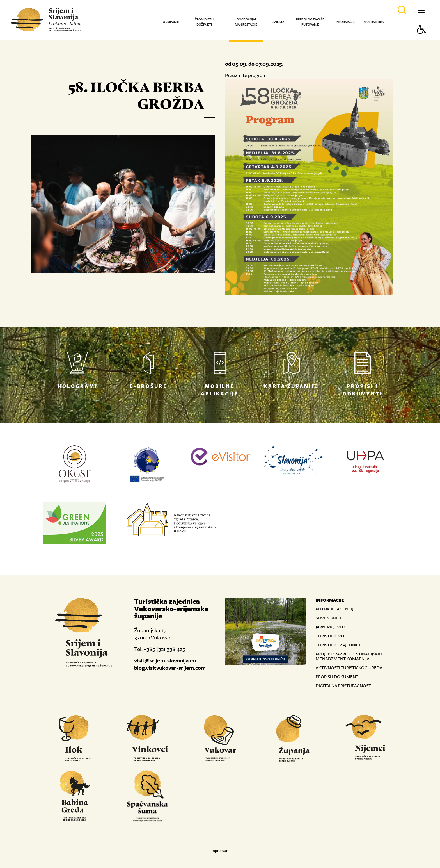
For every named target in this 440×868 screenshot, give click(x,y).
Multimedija (374, 22)
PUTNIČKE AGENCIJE (336, 609)
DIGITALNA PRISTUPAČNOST (343, 686)
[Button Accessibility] (421, 39)
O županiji (171, 22)
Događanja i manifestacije (246, 22)
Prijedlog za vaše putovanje (310, 22)
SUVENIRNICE (329, 618)
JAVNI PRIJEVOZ (331, 627)
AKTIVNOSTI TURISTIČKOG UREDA (349, 668)
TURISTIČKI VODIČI (334, 636)
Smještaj (278, 22)
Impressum (220, 851)
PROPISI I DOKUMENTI (338, 677)
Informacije (345, 22)
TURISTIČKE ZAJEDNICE (339, 645)
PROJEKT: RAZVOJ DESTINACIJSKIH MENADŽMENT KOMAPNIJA (349, 657)
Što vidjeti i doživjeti (204, 22)
